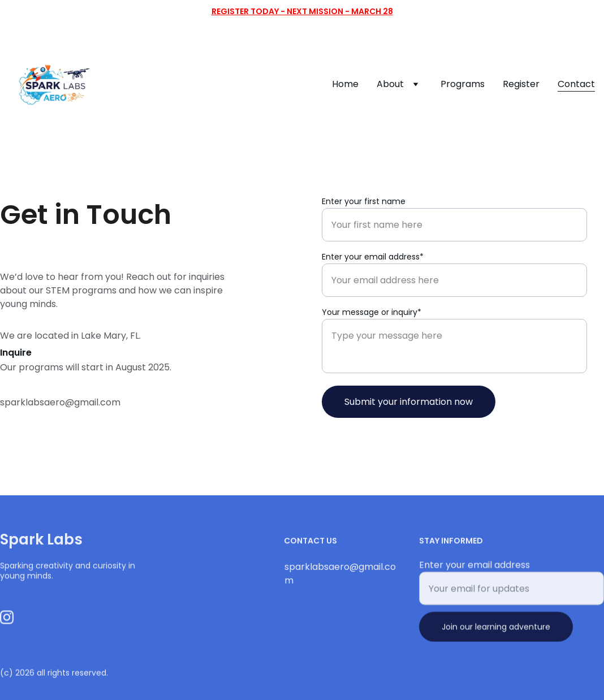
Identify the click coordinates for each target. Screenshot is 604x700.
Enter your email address (474, 569)
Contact (576, 84)
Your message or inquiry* (372, 312)
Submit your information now (409, 402)
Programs (463, 84)
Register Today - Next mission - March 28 (302, 11)
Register (521, 84)
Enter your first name (364, 201)
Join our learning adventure (496, 631)
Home (345, 84)
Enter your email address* (373, 257)
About (390, 84)
